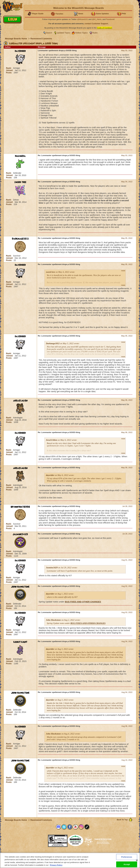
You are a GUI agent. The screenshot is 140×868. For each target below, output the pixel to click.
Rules (95, 33)
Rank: (9, 68)
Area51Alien (20, 401)
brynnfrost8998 (20, 507)
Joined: (10, 70)
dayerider (20, 51)
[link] (41, 840)
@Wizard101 (83, 19)
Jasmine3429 (20, 534)
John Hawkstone (20, 587)
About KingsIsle (85, 853)
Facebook (110, 19)
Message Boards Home (16, 39)
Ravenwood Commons (41, 39)
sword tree (20, 182)
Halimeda (20, 156)
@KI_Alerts (97, 19)
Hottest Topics (81, 33)
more (123, 271)
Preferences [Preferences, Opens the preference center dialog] (127, 859)
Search (49, 33)
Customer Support (69, 853)
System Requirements (52, 853)
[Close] (137, 862)
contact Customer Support (96, 24)
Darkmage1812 (20, 239)
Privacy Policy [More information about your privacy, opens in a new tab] (56, 867)
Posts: (9, 73)
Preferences (98, 853)
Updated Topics (64, 33)
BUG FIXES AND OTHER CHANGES (83, 602)
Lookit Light (20, 642)
